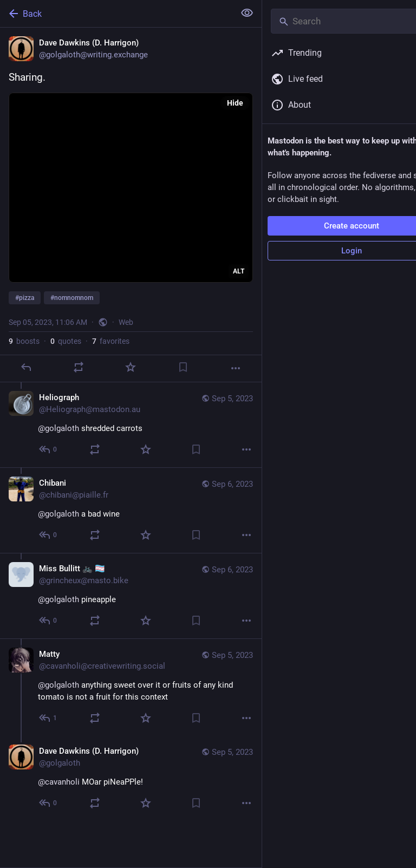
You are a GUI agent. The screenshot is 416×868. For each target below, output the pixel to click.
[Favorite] (131, 367)
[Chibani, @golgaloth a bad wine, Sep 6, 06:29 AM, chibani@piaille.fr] (131, 510)
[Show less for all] (247, 13)
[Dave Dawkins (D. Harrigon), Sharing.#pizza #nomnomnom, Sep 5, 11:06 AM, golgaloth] (131, 205)
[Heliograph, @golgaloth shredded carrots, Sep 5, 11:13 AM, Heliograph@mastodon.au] (131, 425)
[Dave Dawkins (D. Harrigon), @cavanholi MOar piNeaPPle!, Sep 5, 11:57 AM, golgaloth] (131, 778)
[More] (236, 368)
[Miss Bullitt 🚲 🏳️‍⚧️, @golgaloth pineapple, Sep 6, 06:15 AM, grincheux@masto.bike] (131, 596)
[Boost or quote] (79, 367)
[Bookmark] (183, 367)
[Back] (116, 14)
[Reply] (26, 367)
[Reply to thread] (48, 449)
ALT (239, 271)
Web (126, 322)
